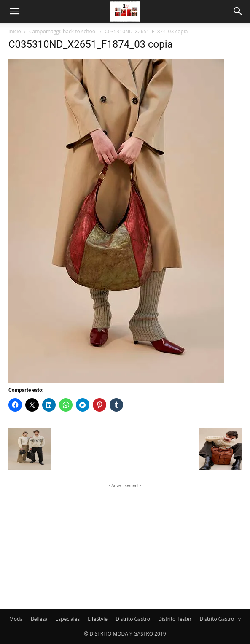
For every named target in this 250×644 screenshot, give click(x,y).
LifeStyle (98, 619)
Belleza (39, 619)
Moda (16, 619)
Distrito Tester (175, 619)
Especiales (68, 619)
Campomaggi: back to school (63, 31)
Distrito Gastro (133, 619)
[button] (14, 11)
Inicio (15, 31)
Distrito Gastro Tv (220, 619)
